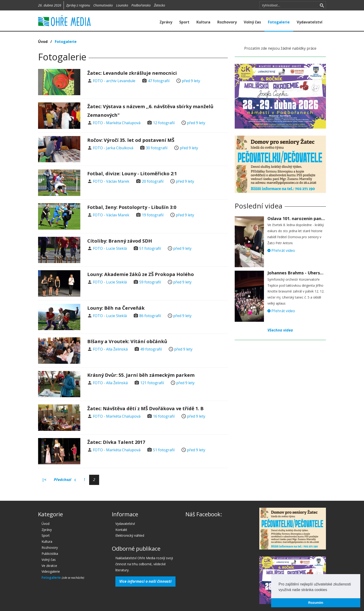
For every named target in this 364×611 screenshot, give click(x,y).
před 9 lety (191, 81)
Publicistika (50, 554)
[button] (329, 590)
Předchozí (65, 480)
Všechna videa (280, 330)
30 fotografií (157, 148)
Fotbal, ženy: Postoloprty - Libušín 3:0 (132, 207)
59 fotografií (150, 282)
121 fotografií (152, 383)
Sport (184, 22)
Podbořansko (141, 5)
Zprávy (166, 22)
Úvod (43, 42)
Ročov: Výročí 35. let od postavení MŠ (131, 140)
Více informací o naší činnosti (145, 581)
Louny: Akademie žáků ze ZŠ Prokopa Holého (141, 274)
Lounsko (122, 5)
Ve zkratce (49, 566)
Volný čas (252, 22)
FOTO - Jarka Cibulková (113, 148)
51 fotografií (150, 248)
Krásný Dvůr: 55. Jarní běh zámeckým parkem (141, 375)
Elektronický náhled (130, 535)
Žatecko (159, 5)
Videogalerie (51, 571)
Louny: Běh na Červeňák (116, 308)
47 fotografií (159, 81)
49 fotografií (151, 349)
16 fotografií (164, 416)
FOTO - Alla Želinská (110, 349)
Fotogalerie (279, 22)
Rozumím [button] (316, 603)
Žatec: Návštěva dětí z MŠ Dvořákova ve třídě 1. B (145, 408)
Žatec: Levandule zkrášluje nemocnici (132, 73)
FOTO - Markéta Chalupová (117, 123)
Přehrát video (281, 250)
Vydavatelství (310, 22)
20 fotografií (153, 181)
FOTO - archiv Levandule (114, 81)
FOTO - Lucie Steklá (110, 248)
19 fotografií (153, 215)
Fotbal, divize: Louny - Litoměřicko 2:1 (132, 174)
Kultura (203, 22)
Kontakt (121, 530)
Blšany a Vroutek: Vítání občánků (127, 341)
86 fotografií (150, 316)
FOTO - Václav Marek (111, 181)
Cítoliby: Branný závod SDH (120, 241)
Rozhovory (227, 22)
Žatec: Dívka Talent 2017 (116, 442)
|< (44, 480)
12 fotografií (164, 123)
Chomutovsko (103, 5)
